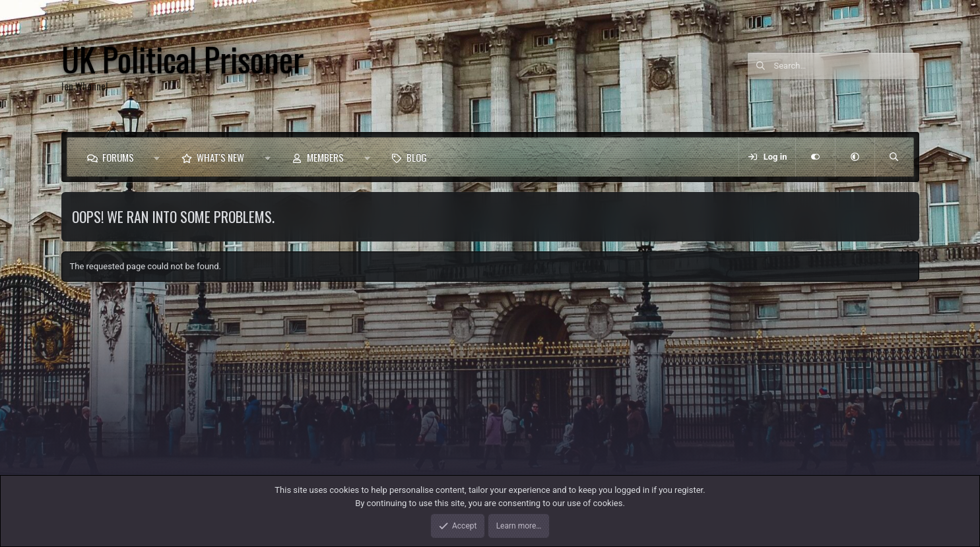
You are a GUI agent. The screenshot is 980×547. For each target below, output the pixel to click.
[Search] (847, 66)
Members (325, 157)
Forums (118, 157)
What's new (220, 157)
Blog (417, 157)
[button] (157, 157)
